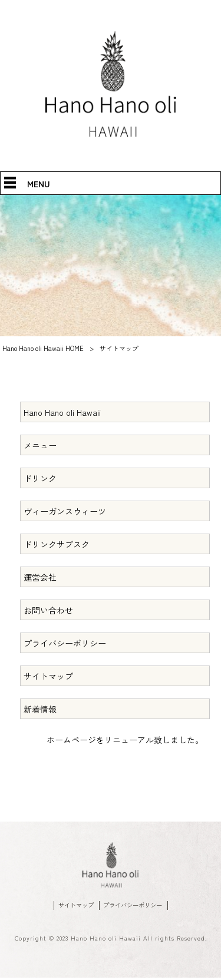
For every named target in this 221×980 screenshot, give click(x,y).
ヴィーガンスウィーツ (65, 511)
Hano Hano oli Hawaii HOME (43, 348)
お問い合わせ (48, 610)
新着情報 (40, 709)
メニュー (40, 445)
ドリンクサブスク (57, 544)
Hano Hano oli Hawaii (62, 412)
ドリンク (40, 478)
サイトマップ (48, 676)
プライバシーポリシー (65, 643)
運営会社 (40, 577)
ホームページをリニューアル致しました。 (125, 740)
